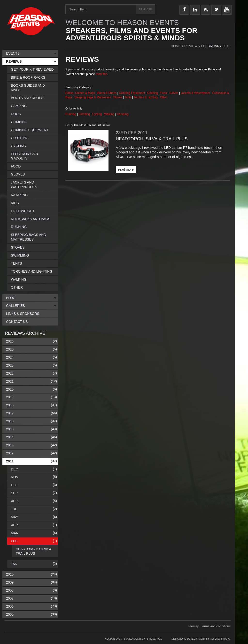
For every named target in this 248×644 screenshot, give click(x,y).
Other (164, 97)
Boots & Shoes (107, 93)
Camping (123, 114)
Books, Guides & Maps (80, 93)
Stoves (118, 97)
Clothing (153, 93)
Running (71, 114)
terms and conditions (216, 626)
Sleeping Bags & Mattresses (93, 97)
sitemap (194, 626)
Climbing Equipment (132, 93)
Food (164, 93)
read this (101, 74)
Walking (110, 114)
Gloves (174, 93)
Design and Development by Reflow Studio (201, 639)
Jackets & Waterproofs (195, 93)
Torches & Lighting (146, 97)
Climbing (85, 114)
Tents (128, 97)
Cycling (97, 114)
